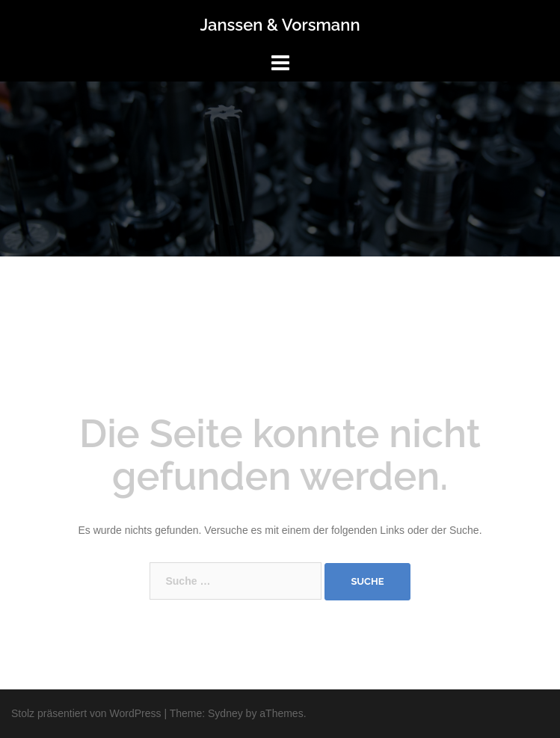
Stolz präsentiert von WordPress (86, 713)
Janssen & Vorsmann (280, 25)
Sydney (225, 713)
